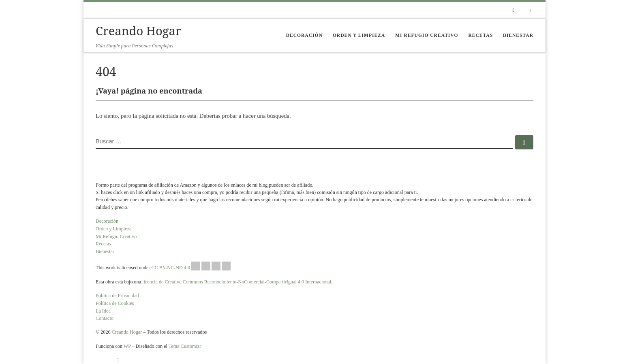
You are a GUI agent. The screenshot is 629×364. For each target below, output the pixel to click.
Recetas (103, 244)
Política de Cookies (115, 303)
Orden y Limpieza (113, 229)
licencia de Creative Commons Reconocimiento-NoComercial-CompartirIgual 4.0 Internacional (237, 282)
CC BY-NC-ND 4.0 (191, 266)
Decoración (107, 221)
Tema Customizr (185, 346)
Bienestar (105, 251)
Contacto (105, 318)
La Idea (103, 311)
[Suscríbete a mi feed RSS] (513, 10)
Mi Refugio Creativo (116, 236)
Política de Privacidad (117, 296)
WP (127, 346)
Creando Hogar (127, 332)
